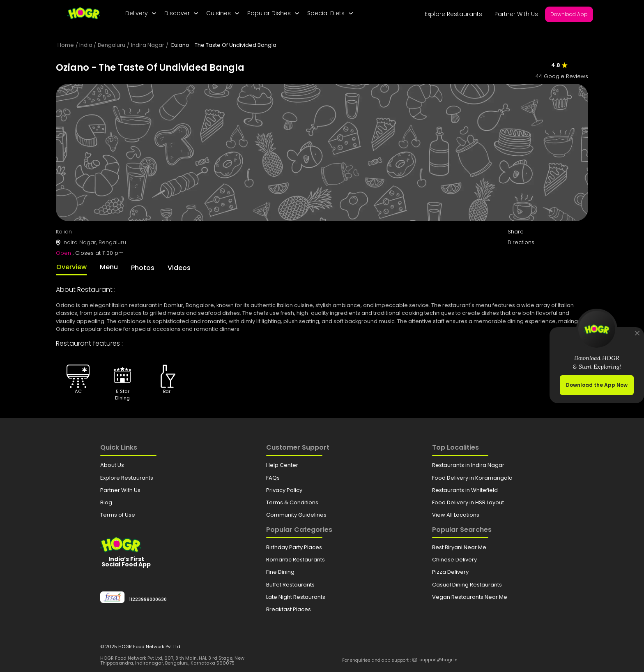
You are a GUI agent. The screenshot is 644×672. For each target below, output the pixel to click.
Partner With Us (516, 14)
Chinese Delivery (454, 560)
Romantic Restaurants (296, 560)
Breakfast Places (289, 609)
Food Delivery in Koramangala (472, 478)
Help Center (282, 465)
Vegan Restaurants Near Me (470, 597)
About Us (112, 465)
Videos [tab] (179, 268)
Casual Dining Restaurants (467, 585)
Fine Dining (280, 572)
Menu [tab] (109, 267)
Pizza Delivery (450, 572)
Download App (569, 14)
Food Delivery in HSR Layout (468, 502)
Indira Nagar (148, 45)
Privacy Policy (284, 490)
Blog (106, 502)
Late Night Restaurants (296, 597)
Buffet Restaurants (290, 585)
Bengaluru (112, 45)
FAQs (273, 478)
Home (66, 45)
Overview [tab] (71, 267)
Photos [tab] (143, 268)
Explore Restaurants (453, 14)
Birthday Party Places (294, 547)
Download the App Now (597, 385)
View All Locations (456, 515)
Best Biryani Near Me (459, 547)
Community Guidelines (296, 515)
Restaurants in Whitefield (465, 490)
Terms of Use (118, 515)
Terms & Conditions (292, 502)
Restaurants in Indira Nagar (468, 465)
